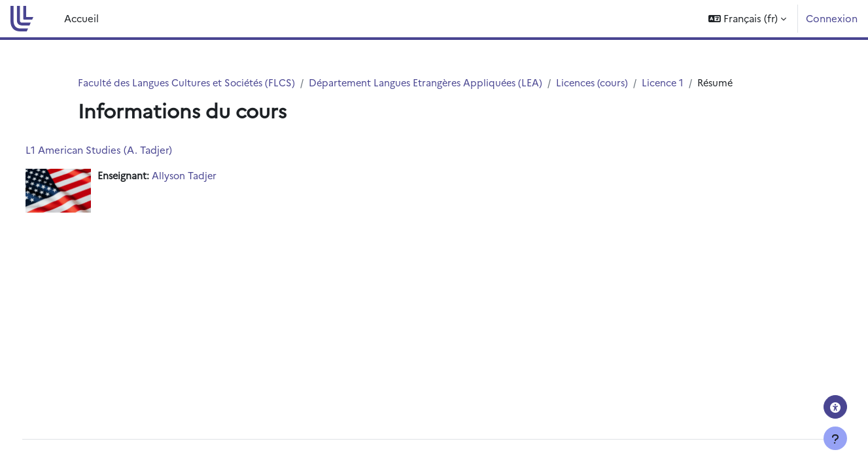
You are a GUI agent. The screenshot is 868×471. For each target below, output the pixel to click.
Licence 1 (682, 83)
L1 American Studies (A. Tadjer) (123, 150)
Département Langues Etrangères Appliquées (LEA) (437, 83)
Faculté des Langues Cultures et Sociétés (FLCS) (190, 83)
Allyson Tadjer (211, 176)
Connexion (832, 18)
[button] (747, 19)
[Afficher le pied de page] (835, 438)
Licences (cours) (609, 83)
